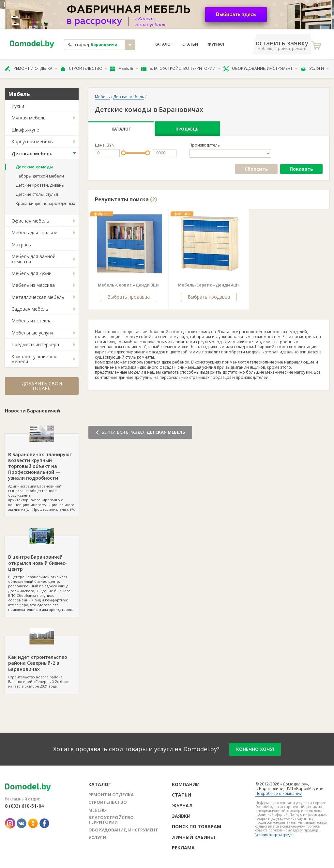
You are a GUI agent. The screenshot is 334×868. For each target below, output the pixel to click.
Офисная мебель (30, 221)
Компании (186, 784)
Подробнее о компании (279, 793)
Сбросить (256, 169)
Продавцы (188, 129)
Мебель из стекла (31, 321)
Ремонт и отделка (31, 69)
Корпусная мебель (32, 141)
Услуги (315, 69)
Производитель (205, 145)
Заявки (181, 816)
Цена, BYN (105, 145)
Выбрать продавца (129, 297)
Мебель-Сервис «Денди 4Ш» (209, 285)
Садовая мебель (30, 309)
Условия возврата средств (275, 835)
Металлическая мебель (38, 297)
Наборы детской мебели (40, 176)
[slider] (123, 153)
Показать (301, 169)
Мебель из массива (33, 285)
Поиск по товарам (197, 826)
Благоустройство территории (181, 69)
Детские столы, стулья (37, 194)
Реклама (183, 848)
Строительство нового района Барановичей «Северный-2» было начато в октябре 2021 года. (42, 662)
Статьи (190, 44)
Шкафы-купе (25, 130)
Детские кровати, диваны (40, 185)
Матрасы (22, 245)
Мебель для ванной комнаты (33, 259)
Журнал (216, 44)
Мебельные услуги (32, 333)
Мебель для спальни (34, 232)
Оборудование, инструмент (260, 69)
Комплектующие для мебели (34, 359)
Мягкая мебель (29, 118)
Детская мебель (32, 154)
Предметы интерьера (35, 344)
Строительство (84, 69)
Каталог (164, 44)
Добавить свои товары (42, 386)
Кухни (18, 106)
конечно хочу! (255, 749)
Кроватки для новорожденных (45, 203)
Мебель (124, 69)
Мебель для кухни (31, 273)
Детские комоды (34, 167)
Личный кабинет (194, 837)
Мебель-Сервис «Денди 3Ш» (129, 285)
